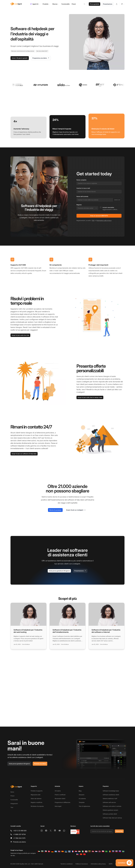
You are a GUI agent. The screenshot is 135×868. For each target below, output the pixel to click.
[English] (59, 851)
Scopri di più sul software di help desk (24, 454)
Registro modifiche (36, 802)
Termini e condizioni (67, 864)
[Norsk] (100, 851)
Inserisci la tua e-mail (83, 188)
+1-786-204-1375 (19, 838)
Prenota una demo (40, 764)
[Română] (110, 851)
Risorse (56, 4)
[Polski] (103, 851)
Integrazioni (14, 803)
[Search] (86, 4)
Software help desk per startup (112, 818)
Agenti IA (35, 4)
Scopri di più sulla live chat (20, 335)
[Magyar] (79, 851)
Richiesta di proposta (37, 806)
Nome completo (81, 180)
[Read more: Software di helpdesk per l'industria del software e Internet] (106, 626)
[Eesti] (66, 851)
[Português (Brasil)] (106, 851)
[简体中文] (84, 854)
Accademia (82, 799)
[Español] (63, 851)
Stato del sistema (36, 799)
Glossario (82, 795)
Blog (80, 791)
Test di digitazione (84, 806)
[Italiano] (83, 851)
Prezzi (12, 796)
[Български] (42, 851)
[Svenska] (123, 851)
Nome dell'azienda (82, 196)
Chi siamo (58, 791)
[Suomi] (69, 851)
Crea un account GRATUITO (99, 216)
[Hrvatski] (76, 851)
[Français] (73, 851)
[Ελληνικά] (56, 851)
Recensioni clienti (60, 799)
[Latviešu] (93, 851)
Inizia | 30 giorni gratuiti (20, 58)
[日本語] (86, 851)
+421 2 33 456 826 (20, 831)
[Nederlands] (96, 851)
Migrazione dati (36, 795)
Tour (12, 807)
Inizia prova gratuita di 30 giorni (59, 571)
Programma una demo (41, 58)
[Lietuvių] (90, 851)
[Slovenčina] (117, 851)
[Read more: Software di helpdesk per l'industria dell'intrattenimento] (67, 626)
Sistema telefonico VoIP (110, 799)
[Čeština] (46, 851)
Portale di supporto (37, 791)
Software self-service (109, 802)
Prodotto (46, 4)
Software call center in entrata (112, 806)
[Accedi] (117, 4)
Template (82, 802)
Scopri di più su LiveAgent (76, 510)
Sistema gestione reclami (110, 810)
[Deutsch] (52, 851)
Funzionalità (14, 800)
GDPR (111, 864)
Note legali (58, 806)
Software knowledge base (111, 791)
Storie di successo (55, 510)
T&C (93, 220)
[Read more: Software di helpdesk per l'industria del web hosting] (28, 626)
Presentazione (108, 4)
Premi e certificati (60, 795)
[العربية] (39, 851)
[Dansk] (49, 851)
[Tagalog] (78, 854)
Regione (79, 205)
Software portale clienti (110, 814)
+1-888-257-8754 (19, 834)
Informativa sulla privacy (104, 220)
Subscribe (119, 831)
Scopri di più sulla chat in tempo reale (90, 397)
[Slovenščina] (120, 851)
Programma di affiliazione (62, 802)
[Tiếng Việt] (81, 854)
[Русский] (113, 851)
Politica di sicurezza (82, 864)
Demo (12, 792)
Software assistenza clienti (111, 795)
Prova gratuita (94, 4)
